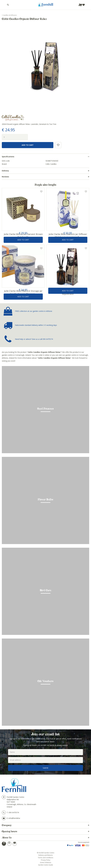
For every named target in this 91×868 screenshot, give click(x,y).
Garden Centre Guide (45, 865)
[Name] (45, 752)
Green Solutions (46, 862)
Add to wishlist (41, 191)
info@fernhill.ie (14, 818)
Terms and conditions (46, 858)
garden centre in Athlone (42, 311)
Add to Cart (23, 240)
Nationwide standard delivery (26, 325)
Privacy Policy (46, 860)
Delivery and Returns (46, 855)
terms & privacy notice (59, 745)
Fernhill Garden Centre (15, 797)
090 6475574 (48, 339)
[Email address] (45, 760)
